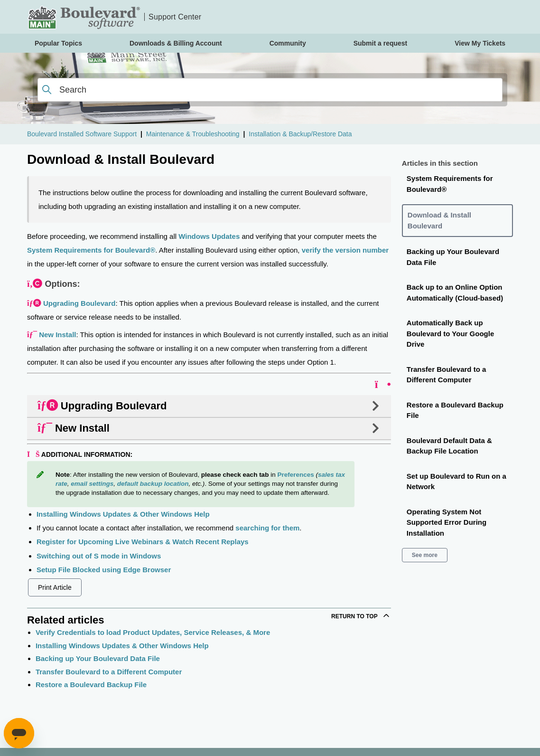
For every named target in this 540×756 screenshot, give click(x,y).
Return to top (361, 615)
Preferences (295, 475)
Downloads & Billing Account (176, 43)
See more (425, 555)
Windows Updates (209, 236)
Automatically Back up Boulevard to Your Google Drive (450, 333)
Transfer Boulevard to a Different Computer (109, 672)
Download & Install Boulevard (439, 220)
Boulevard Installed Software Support (82, 134)
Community (288, 43)
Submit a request (381, 43)
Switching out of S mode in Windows (99, 556)
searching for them (267, 528)
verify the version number (345, 250)
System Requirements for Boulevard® (91, 250)
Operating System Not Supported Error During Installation (447, 522)
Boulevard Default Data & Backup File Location (449, 446)
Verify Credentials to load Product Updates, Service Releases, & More (153, 632)
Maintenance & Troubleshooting (193, 134)
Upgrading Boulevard (79, 303)
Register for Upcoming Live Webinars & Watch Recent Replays (143, 542)
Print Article (55, 587)
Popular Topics (58, 43)
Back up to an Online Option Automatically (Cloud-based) (455, 293)
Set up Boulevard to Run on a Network (456, 482)
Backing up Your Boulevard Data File (98, 658)
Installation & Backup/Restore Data (300, 134)
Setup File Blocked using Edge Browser (104, 570)
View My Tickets (480, 43)
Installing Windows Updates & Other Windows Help (123, 514)
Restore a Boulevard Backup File (91, 685)
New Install (57, 335)
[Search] (270, 90)
